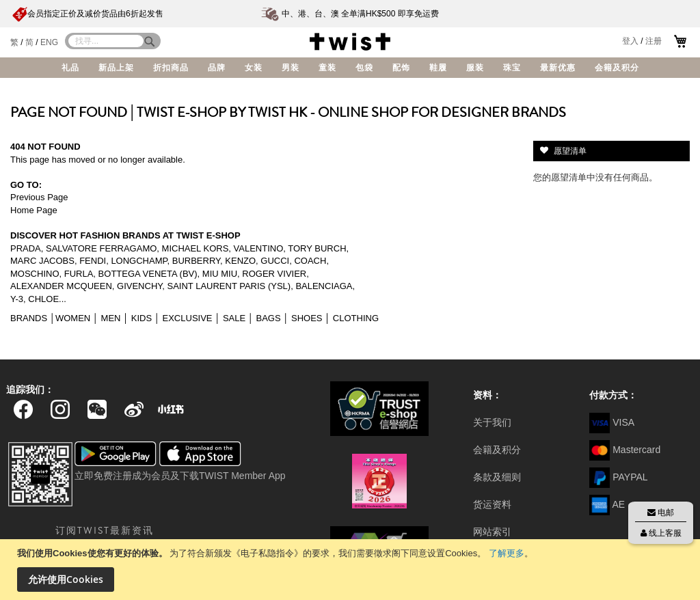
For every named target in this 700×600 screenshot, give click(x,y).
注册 (654, 41)
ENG (49, 42)
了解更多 (507, 553)
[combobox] (106, 41)
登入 (630, 41)
